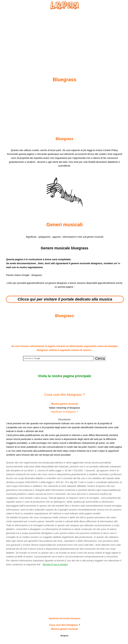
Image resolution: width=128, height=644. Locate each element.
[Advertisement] (65, 37)
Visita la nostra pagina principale (64, 376)
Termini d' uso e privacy (55, 564)
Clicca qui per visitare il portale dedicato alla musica (65, 299)
